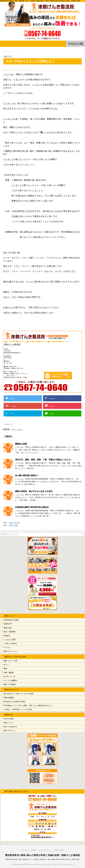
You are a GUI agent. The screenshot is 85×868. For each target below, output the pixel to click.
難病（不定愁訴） (10, 684)
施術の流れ (8, 628)
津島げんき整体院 (17, 430)
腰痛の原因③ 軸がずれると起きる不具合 (34, 491)
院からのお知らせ (10, 727)
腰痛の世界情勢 (14, 523)
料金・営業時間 (10, 632)
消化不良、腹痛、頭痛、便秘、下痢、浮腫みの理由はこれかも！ (44, 460)
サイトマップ (25, 850)
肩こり (6, 665)
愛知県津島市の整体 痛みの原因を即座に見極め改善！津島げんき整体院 (42, 855)
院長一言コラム (10, 731)
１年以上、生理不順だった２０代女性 (18, 709)
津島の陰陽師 (9, 698)
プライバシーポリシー (45, 850)
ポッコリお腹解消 (10, 680)
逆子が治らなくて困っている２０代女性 (19, 694)
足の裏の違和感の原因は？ (27, 475)
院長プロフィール (10, 651)
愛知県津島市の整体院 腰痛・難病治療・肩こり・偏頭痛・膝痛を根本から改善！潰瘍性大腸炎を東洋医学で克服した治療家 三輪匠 (42, 859)
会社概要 (34, 850)
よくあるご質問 (10, 640)
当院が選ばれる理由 (11, 620)
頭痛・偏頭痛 (9, 673)
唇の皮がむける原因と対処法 (15, 702)
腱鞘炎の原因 (21, 444)
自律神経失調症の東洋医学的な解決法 (32, 507)
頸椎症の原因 (14, 525)
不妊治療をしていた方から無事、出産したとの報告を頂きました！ (29, 705)
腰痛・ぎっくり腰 (10, 661)
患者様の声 (8, 624)
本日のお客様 (9, 719)
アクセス (7, 647)
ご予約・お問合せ (10, 644)
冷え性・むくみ (10, 676)
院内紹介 (7, 636)
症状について (9, 424)
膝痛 (5, 669)
